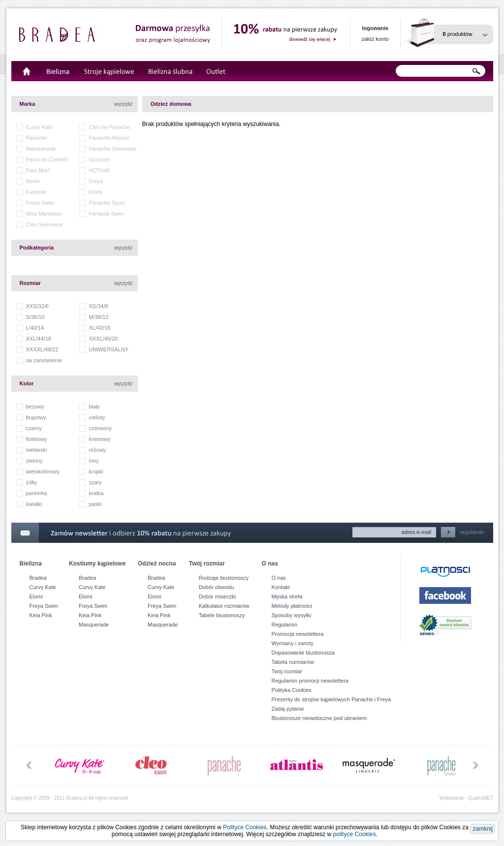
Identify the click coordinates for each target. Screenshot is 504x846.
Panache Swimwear (113, 149)
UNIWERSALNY (109, 349)
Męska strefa (287, 596)
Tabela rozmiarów (293, 662)
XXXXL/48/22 (42, 349)
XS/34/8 (99, 306)
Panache (37, 138)
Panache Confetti (47, 159)
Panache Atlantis (109, 138)
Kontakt (281, 587)
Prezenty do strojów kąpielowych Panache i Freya (331, 699)
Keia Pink (41, 615)
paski (95, 504)
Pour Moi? (38, 170)
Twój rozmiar (287, 671)
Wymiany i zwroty (293, 643)
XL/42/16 (100, 328)
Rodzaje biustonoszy (224, 578)
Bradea (38, 578)
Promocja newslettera (298, 634)
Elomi (96, 192)
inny (94, 461)
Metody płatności (292, 606)
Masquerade (41, 149)
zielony (34, 461)
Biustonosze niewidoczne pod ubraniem (319, 718)
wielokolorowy (43, 471)
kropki (96, 471)
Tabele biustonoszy (222, 615)
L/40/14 (35, 328)
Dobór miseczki (217, 596)
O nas (279, 578)
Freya (96, 181)
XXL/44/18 (39, 339)
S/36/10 (35, 317)
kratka (96, 493)
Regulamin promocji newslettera (310, 681)
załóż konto (376, 39)
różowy (98, 450)
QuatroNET (481, 798)
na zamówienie (44, 360)
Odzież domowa (171, 104)
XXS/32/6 (37, 306)
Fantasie (36, 192)
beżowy (35, 407)
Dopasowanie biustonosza (303, 653)
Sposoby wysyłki (292, 615)
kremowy (100, 439)
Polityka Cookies (292, 690)
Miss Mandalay (44, 214)
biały (95, 407)
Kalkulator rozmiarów (224, 606)
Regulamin (285, 625)
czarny (34, 428)
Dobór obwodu (217, 587)
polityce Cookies (354, 834)
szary (95, 482)
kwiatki (34, 504)
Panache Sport (107, 203)
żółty (32, 482)
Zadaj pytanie (288, 709)
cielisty (97, 417)
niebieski (37, 450)
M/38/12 (99, 317)
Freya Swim (40, 203)
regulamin (472, 532)
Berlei (33, 181)
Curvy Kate (39, 127)
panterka (37, 493)
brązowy (36, 417)
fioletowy (37, 439)
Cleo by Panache (110, 127)
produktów (458, 34)
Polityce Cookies (245, 827)
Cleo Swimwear (45, 224)
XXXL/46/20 (104, 339)
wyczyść (123, 104)
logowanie (375, 28)
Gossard (99, 159)
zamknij (483, 829)
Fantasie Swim (107, 214)
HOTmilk (100, 170)
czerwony (100, 428)
